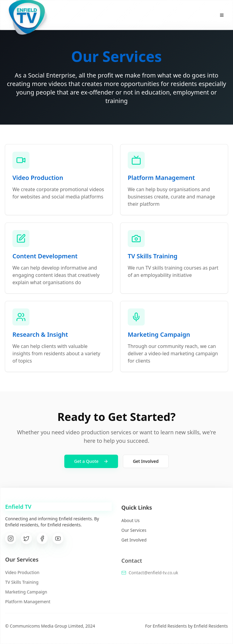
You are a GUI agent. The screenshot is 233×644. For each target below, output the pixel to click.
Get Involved (146, 461)
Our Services (134, 533)
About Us (130, 523)
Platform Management (28, 605)
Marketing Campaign (26, 595)
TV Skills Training (22, 585)
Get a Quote (91, 461)
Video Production (22, 575)
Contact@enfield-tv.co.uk (153, 576)
